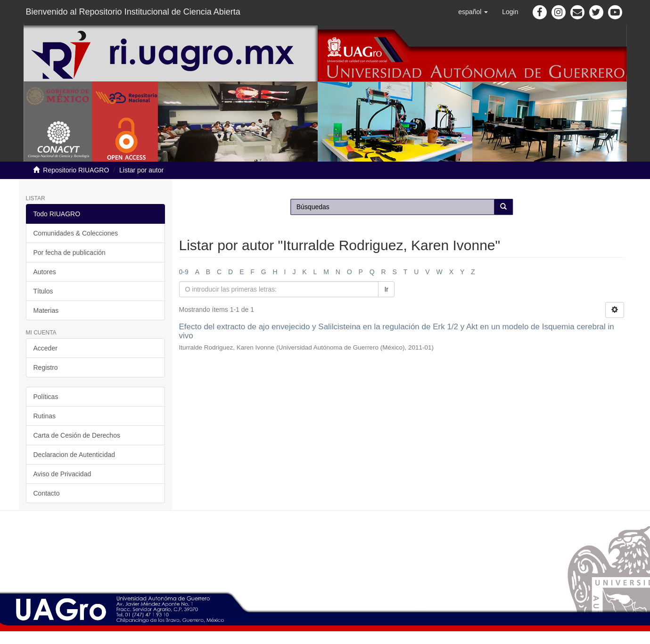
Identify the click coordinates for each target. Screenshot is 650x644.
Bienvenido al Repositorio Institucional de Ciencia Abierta (133, 12)
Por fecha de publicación (70, 253)
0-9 (184, 272)
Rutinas (45, 416)
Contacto (47, 493)
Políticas (46, 397)
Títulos (43, 291)
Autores (45, 272)
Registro (46, 367)
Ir (386, 289)
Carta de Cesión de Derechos (77, 435)
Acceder (45, 348)
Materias (46, 310)
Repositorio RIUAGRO (76, 170)
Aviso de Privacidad (62, 474)
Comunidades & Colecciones (76, 233)
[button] (473, 12)
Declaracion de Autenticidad (74, 455)
